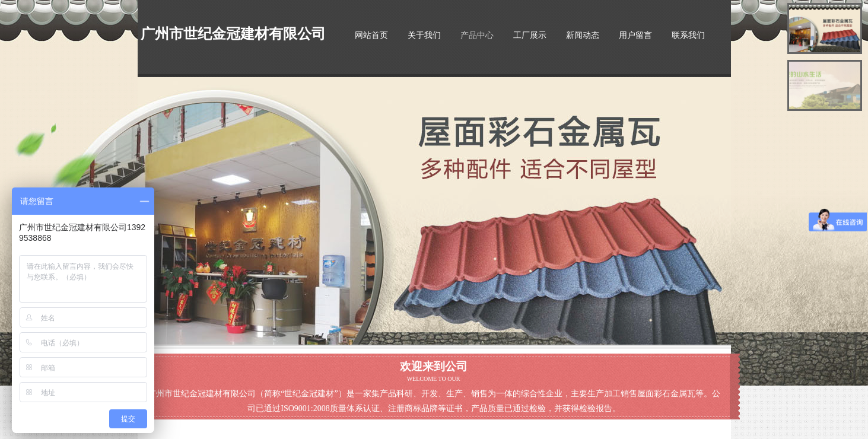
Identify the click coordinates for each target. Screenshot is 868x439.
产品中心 (477, 35)
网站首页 (371, 35)
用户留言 (635, 35)
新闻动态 (583, 35)
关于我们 (424, 35)
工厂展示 (530, 35)
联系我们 (688, 35)
